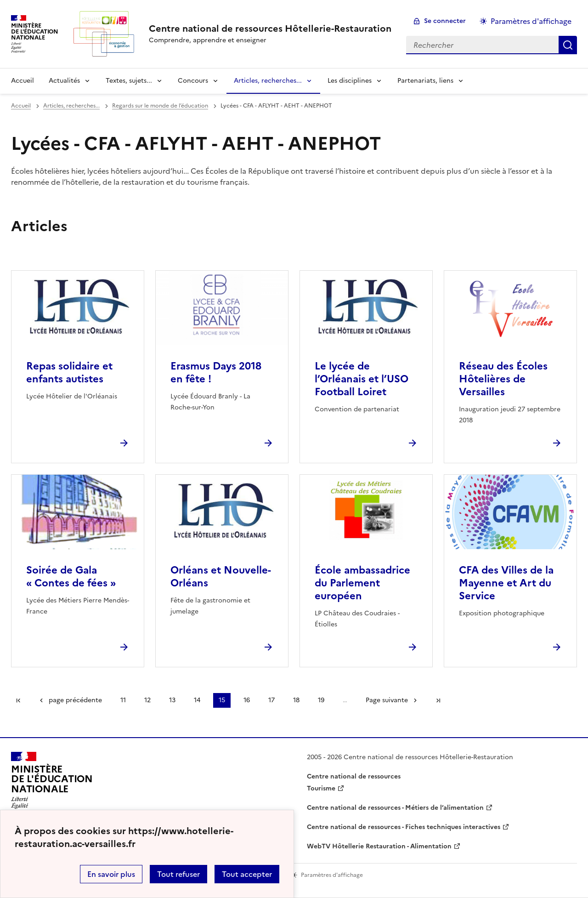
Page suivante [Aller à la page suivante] (387, 700)
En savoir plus (111, 874)
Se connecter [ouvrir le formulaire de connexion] (445, 21)
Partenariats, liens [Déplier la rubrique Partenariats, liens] (425, 81)
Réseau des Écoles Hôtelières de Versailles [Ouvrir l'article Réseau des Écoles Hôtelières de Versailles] (503, 379)
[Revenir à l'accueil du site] (52, 783)
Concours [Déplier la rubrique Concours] (193, 81)
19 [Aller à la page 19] (321, 700)
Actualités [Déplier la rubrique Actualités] (64, 81)
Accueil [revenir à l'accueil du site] (23, 81)
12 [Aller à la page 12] (147, 700)
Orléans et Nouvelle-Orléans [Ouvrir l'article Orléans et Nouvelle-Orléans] (221, 577)
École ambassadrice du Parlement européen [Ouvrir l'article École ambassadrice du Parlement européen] (362, 583)
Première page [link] (18, 700)
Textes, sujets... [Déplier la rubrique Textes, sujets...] (129, 81)
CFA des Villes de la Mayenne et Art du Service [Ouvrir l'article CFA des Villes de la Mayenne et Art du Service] (506, 583)
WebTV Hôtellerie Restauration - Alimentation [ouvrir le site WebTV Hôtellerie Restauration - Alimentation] (379, 846)
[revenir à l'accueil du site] (270, 28)
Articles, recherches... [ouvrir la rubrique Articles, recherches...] (71, 106)
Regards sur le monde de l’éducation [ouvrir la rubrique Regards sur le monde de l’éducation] (160, 106)
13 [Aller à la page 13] (172, 700)
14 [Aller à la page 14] (197, 700)
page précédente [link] (75, 700)
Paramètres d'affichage (531, 21)
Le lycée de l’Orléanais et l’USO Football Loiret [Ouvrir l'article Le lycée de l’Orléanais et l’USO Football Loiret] (362, 379)
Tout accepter (247, 874)
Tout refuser (178, 874)
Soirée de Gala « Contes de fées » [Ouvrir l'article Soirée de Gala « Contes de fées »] (71, 577)
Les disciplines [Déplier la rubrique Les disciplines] (350, 81)
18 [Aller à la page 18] (296, 700)
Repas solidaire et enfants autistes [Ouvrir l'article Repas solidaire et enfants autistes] (69, 372)
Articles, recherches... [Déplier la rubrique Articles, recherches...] (268, 81)
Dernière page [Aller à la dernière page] (438, 700)
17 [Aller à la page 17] (271, 700)
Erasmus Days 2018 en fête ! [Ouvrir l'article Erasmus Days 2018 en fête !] (216, 372)
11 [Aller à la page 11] (123, 700)
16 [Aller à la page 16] (247, 700)
